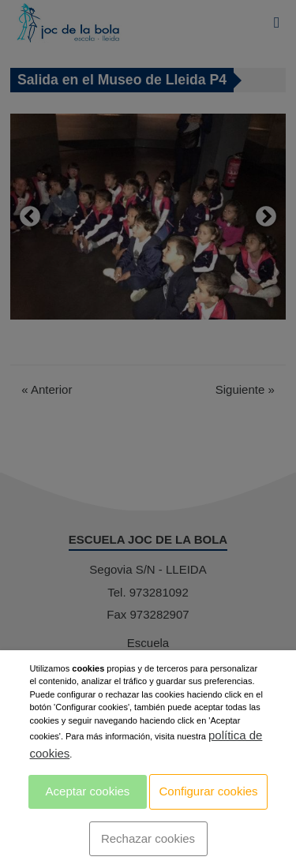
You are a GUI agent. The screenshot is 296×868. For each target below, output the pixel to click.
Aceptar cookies (88, 791)
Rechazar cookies (148, 838)
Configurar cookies (209, 791)
